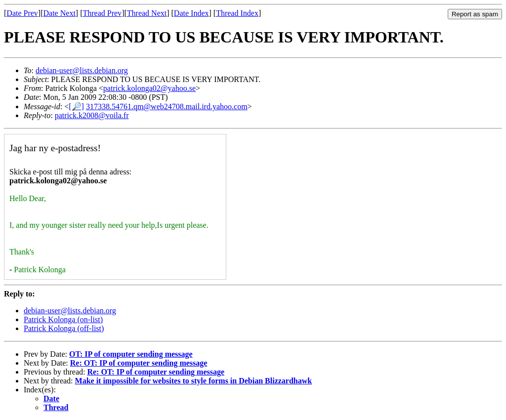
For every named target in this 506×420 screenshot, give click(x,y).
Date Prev (22, 13)
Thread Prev (102, 13)
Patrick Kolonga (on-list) (63, 319)
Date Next (60, 13)
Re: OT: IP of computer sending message (139, 363)
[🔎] (76, 106)
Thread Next (147, 13)
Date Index (191, 13)
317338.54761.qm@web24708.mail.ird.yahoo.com (167, 106)
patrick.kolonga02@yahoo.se (149, 88)
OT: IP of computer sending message (131, 354)
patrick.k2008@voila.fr (92, 115)
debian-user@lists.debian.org (82, 70)
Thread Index (237, 13)
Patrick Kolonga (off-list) (64, 328)
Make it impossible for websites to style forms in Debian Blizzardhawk (194, 381)
